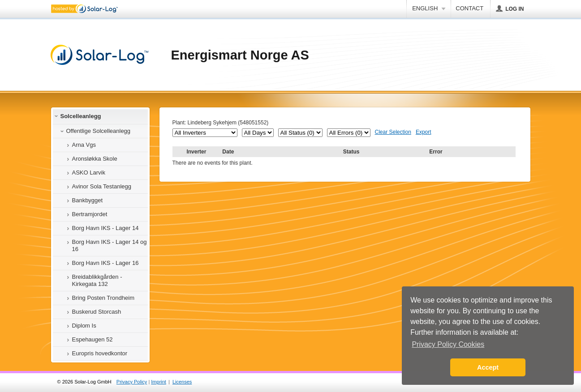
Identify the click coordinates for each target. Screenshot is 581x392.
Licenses (182, 382)
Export (424, 132)
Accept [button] (488, 367)
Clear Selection (393, 132)
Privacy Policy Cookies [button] (448, 344)
